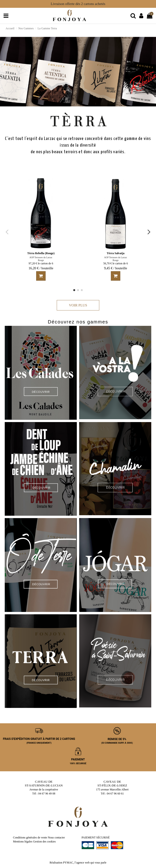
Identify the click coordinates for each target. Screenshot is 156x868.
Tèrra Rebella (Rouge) (41, 253)
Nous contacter (56, 837)
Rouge (41, 260)
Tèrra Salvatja (116, 253)
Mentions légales (23, 842)
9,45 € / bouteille (116, 268)
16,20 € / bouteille (41, 268)
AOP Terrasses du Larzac (41, 257)
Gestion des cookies (44, 842)
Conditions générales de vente (30, 837)
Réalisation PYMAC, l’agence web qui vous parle (78, 863)
